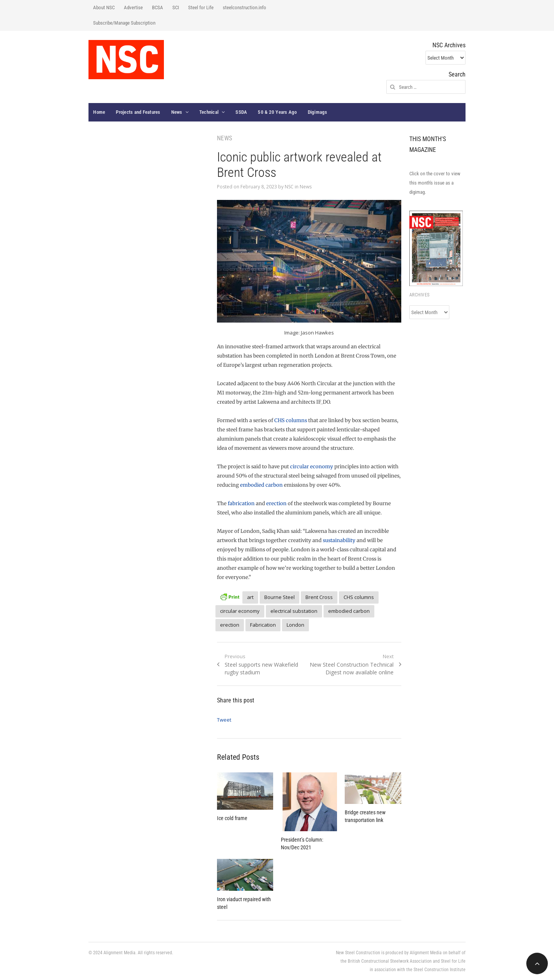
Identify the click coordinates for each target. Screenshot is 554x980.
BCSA (158, 7)
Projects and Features (138, 112)
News (177, 112)
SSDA (241, 112)
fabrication (241, 503)
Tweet (224, 720)
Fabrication (263, 625)
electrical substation (294, 611)
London (295, 625)
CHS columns (291, 420)
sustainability (339, 540)
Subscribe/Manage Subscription (124, 23)
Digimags (318, 112)
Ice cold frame (232, 818)
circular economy (312, 467)
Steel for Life (201, 7)
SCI (176, 7)
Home (99, 112)
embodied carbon (261, 485)
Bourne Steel (280, 597)
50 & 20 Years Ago (277, 112)
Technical (209, 112)
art (250, 597)
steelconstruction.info (244, 7)
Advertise (133, 7)
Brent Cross (319, 597)
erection (276, 503)
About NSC (104, 7)
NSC (289, 187)
